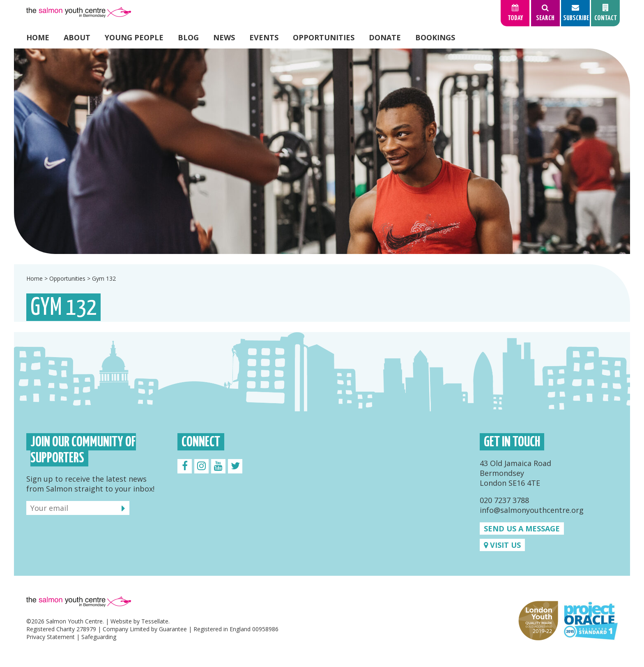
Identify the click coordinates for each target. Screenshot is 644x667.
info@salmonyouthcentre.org (532, 510)
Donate (385, 37)
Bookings (435, 37)
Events (264, 37)
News (224, 37)
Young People (134, 37)
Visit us (502, 545)
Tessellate (155, 621)
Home (38, 37)
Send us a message (522, 529)
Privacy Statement (51, 637)
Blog (188, 37)
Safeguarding (99, 637)
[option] (322, 151)
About (77, 37)
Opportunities (324, 37)
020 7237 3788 (504, 500)
